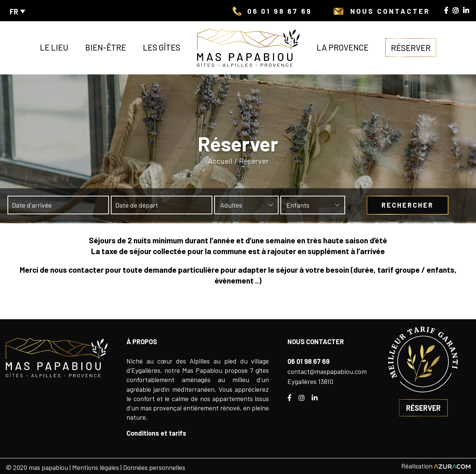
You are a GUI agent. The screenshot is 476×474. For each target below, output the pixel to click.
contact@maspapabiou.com (327, 371)
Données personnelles (154, 467)
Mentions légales (96, 467)
